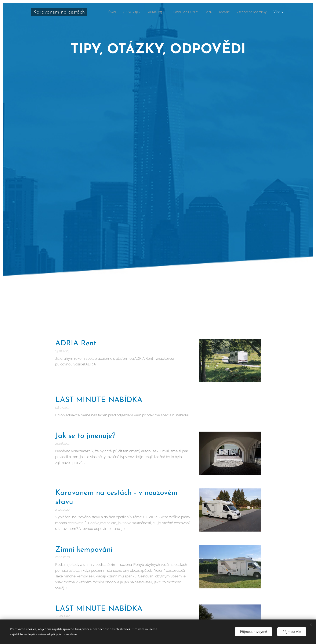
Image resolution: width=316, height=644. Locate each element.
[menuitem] (138, 12)
